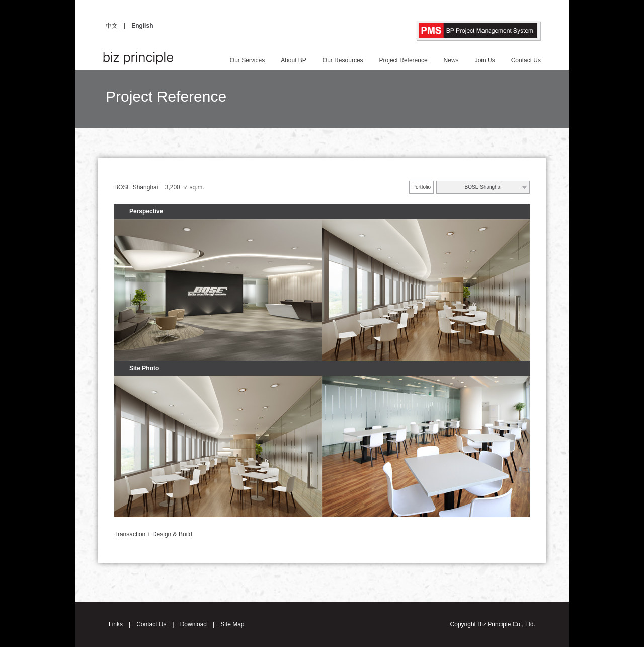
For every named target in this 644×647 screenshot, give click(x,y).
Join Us (485, 60)
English (142, 26)
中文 (112, 26)
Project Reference (404, 60)
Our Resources (343, 60)
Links (116, 624)
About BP (294, 60)
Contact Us (526, 60)
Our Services (247, 60)
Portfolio (421, 187)
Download (193, 624)
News (451, 60)
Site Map (232, 624)
